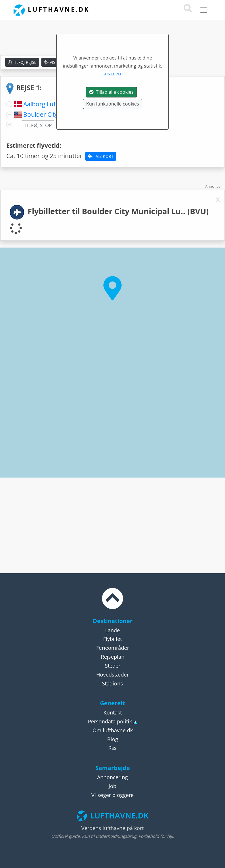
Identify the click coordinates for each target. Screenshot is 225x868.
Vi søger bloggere (112, 795)
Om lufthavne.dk (113, 730)
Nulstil (106, 62)
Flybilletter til (118, 211)
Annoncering (112, 777)
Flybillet (112, 639)
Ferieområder (113, 648)
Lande (112, 630)
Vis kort (56, 62)
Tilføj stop (38, 125)
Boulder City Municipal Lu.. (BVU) (69, 114)
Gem (81, 62)
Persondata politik (110, 721)
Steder (113, 666)
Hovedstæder (112, 675)
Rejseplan (113, 657)
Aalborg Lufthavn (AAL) (55, 104)
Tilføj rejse (22, 62)
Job (112, 786)
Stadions (112, 683)
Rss (112, 748)
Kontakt (113, 712)
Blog (113, 739)
